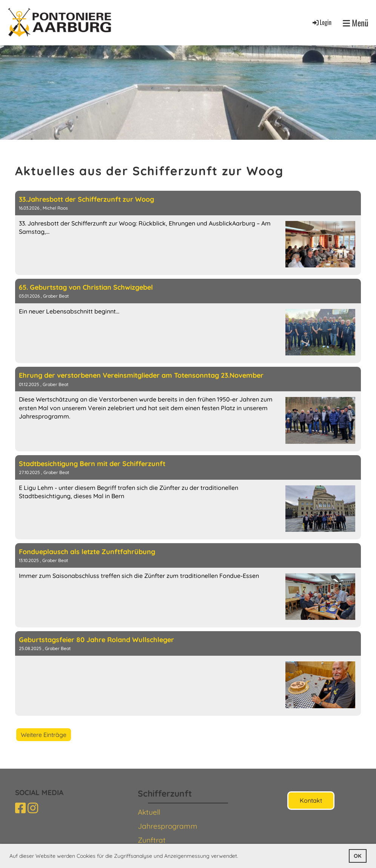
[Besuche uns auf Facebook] (20, 808)
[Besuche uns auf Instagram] (33, 808)
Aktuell (149, 812)
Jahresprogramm (168, 826)
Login (321, 22)
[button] (241, 857)
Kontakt (311, 800)
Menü (356, 23)
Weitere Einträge (44, 735)
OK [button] (358, 856)
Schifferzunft (165, 793)
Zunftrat (152, 840)
